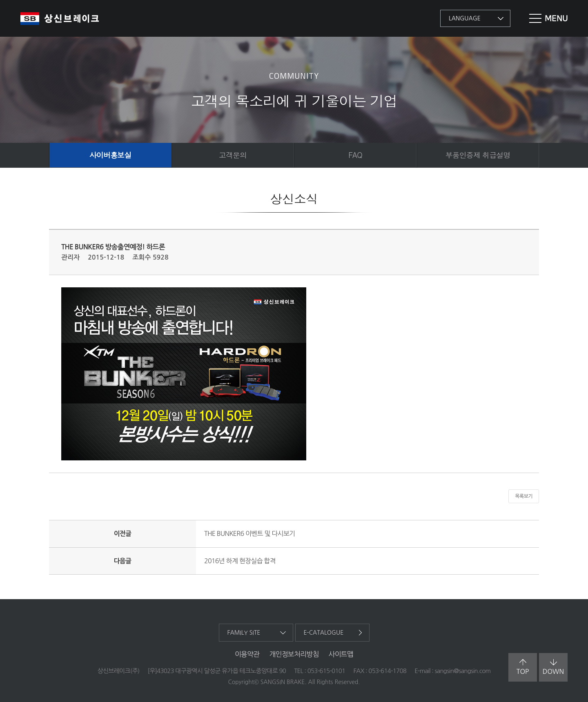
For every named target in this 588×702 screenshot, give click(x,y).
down (553, 667)
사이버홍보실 (110, 155)
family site (244, 633)
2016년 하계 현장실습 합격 (240, 561)
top (523, 667)
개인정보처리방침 (294, 654)
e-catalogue (324, 633)
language (465, 18)
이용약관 (247, 654)
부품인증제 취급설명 (478, 155)
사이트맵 (341, 654)
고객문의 (233, 155)
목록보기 (524, 496)
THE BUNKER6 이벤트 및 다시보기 (249, 533)
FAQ (355, 155)
